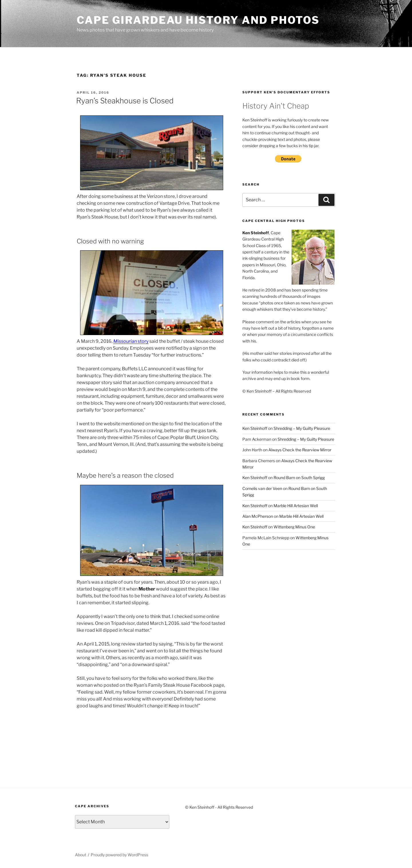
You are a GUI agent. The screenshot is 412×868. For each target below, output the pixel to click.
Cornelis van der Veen (262, 488)
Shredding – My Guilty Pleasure (302, 428)
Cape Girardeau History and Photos (198, 20)
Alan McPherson (258, 516)
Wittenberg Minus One (294, 527)
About (81, 855)
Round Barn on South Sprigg (299, 478)
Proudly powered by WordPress (119, 855)
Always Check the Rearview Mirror (300, 450)
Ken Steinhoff (255, 428)
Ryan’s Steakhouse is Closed (125, 101)
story (131, 341)
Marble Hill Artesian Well (296, 506)
